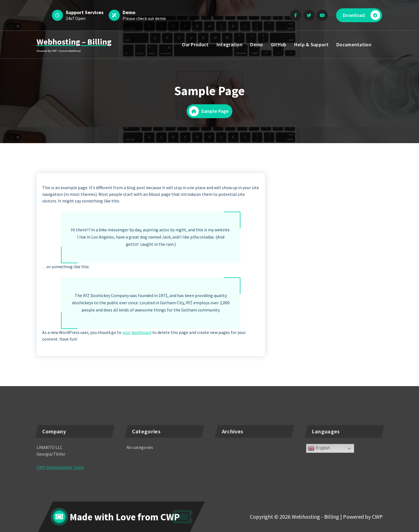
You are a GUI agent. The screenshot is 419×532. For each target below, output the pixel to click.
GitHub (279, 45)
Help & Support (311, 45)
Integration (229, 45)
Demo (257, 45)
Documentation (354, 45)
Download (361, 15)
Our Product (195, 45)
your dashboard (137, 332)
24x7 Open (76, 18)
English (319, 460)
